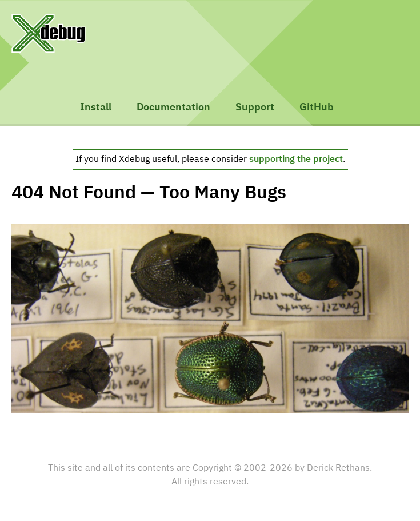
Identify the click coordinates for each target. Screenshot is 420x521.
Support (255, 108)
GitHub (317, 108)
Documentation (173, 108)
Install (96, 108)
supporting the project (296, 160)
